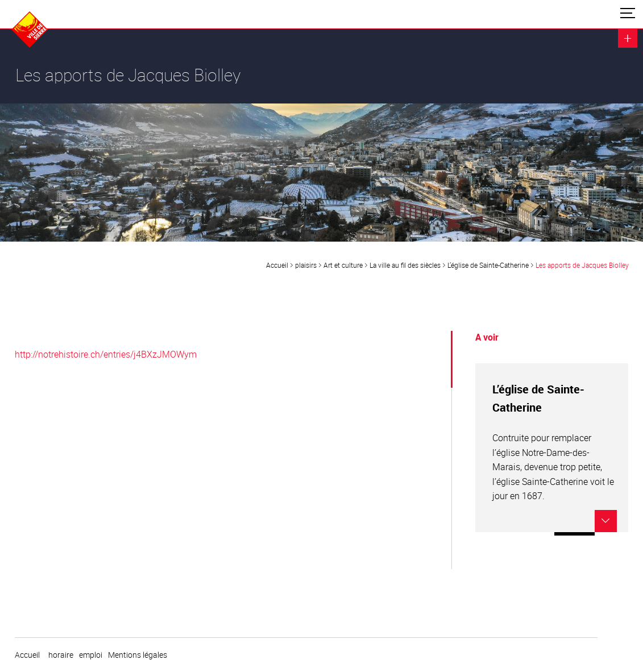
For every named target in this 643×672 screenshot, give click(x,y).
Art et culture (343, 265)
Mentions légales (138, 655)
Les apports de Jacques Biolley (582, 265)
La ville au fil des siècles (405, 265)
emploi (91, 655)
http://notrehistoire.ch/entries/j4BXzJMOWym (106, 354)
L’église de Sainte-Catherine (488, 265)
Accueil (277, 265)
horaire (61, 655)
